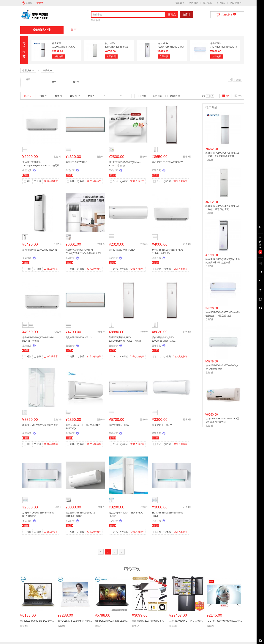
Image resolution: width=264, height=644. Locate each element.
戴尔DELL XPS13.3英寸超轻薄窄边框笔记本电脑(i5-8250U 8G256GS (75, 621)
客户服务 (221, 3)
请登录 (40, 3)
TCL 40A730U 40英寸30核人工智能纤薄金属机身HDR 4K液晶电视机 (224, 621)
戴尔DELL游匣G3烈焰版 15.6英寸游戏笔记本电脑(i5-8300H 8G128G (113, 621)
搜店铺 (186, 15)
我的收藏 (207, 3)
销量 (43, 96)
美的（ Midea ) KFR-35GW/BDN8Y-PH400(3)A (83, 427)
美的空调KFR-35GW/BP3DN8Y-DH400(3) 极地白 (82, 514)
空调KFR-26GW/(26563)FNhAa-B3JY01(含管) (38, 514)
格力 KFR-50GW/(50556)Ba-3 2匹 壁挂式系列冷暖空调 (222, 420)
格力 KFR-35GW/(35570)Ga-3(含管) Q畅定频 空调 (222, 367)
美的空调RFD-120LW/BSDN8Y (167, 162)
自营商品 (157, 96)
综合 (28, 96)
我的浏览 (194, 3)
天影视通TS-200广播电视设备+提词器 (150, 621)
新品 (59, 96)
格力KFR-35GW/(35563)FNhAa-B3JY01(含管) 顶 (125, 164)
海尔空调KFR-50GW (119, 425)
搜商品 (172, 15)
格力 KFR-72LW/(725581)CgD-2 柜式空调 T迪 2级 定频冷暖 (171, 47)
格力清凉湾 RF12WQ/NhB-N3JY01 (40, 250)
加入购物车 (51, 181)
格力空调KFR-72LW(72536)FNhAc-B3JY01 (126, 514)
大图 (226, 96)
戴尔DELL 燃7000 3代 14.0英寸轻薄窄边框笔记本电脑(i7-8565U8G (38, 621)
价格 (91, 96)
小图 (238, 96)
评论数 (75, 96)
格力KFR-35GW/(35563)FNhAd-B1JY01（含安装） (168, 252)
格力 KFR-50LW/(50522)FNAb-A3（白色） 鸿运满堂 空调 (117, 47)
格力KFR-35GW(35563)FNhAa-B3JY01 (168, 514)
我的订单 (180, 3)
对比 (29, 181)
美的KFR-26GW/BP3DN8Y (122, 250)
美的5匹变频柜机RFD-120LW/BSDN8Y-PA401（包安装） (126, 339)
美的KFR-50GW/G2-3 (76, 162)
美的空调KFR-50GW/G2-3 (79, 337)
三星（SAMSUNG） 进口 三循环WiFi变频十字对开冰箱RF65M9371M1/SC (187, 621)
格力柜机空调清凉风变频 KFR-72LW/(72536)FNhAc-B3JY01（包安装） (84, 252)
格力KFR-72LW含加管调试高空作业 (40, 425)
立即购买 (59, 56)
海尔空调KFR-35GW (162, 425)
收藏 (37, 182)
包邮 (144, 96)
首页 (74, 30)
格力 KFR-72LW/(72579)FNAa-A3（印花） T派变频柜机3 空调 (222, 155)
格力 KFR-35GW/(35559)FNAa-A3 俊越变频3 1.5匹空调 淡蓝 (224, 47)
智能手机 (96, 20)
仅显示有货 (174, 96)
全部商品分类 (42, 30)
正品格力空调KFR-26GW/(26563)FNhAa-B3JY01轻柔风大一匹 (41, 164)
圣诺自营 (27, 170)
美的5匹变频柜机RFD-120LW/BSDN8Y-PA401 (164, 339)
